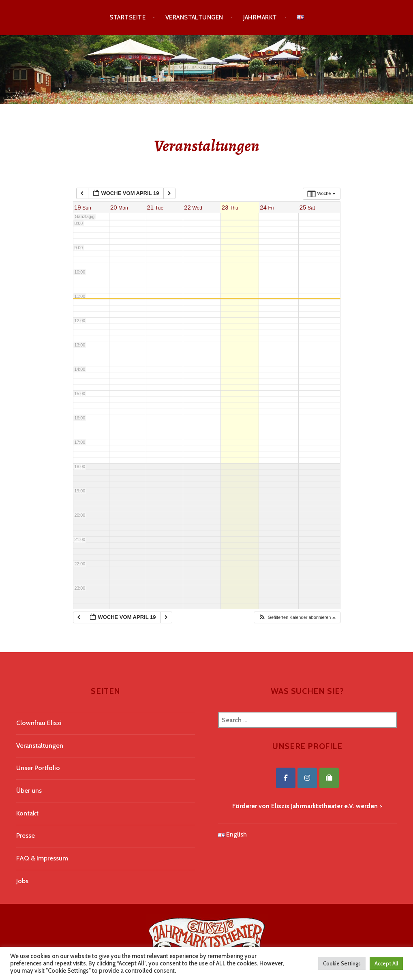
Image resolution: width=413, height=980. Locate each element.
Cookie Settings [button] (342, 963)
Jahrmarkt (260, 17)
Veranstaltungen (194, 17)
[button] (297, 617)
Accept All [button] (386, 963)
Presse (26, 836)
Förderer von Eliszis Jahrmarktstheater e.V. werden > (307, 806)
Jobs (22, 881)
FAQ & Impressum (42, 858)
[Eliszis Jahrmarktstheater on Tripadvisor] (329, 778)
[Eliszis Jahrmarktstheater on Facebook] (286, 778)
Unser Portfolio (38, 768)
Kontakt (27, 813)
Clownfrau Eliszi (39, 723)
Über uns (29, 791)
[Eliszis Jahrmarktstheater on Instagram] (307, 778)
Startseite (127, 17)
